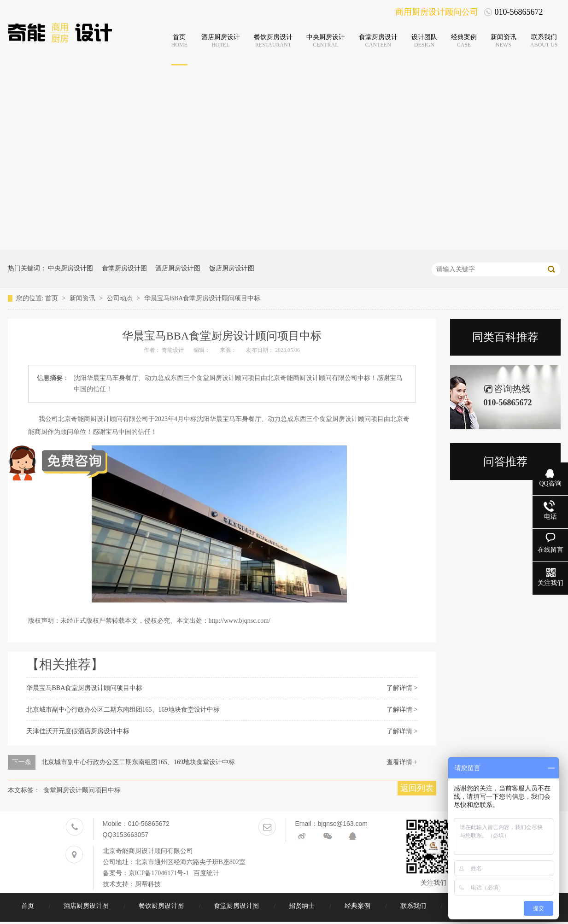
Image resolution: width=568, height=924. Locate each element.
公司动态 (121, 298)
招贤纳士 (303, 906)
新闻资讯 (83, 298)
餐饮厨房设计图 (162, 906)
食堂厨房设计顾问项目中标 (82, 790)
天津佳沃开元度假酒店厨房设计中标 (78, 731)
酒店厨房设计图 (178, 268)
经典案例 (358, 906)
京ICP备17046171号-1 (159, 873)
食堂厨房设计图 (124, 268)
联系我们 (414, 906)
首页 (53, 298)
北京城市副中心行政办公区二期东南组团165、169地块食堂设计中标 (123, 710)
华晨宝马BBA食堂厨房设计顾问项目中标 (202, 298)
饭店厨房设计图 (232, 268)
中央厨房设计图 (70, 268)
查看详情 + (402, 762)
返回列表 (417, 788)
